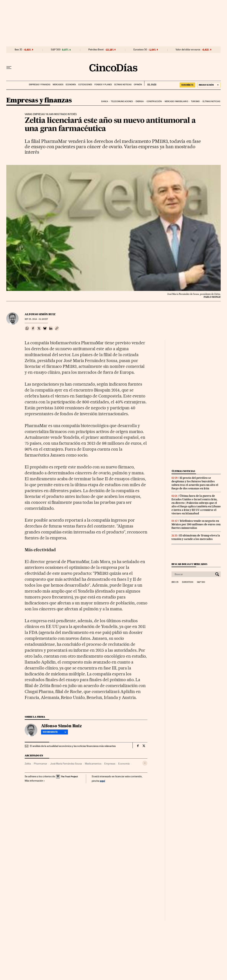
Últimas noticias (123, 85)
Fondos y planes (103, 85)
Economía (71, 85)
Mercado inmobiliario (176, 101)
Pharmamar (40, 764)
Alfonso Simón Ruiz (40, 314)
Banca (105, 101)
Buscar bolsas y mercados (189, 564)
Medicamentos (93, 764)
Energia (140, 101)
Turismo (195, 101)
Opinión (138, 85)
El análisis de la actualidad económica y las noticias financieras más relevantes (73, 746)
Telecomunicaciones (122, 101)
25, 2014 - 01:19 (36, 319)
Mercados (58, 85)
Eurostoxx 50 (140, 50)
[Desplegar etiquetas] (145, 763)
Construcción (154, 101)
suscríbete (187, 85)
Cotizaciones (85, 85)
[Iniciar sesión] (209, 85)
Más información (35, 781)
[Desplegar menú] (9, 68)
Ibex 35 (18, 50)
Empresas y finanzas (40, 85)
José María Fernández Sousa (66, 764)
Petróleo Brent (96, 50)
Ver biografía (54, 732)
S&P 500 (56, 50)
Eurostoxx (188, 582)
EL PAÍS (150, 83)
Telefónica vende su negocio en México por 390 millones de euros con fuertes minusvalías (196, 524)
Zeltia (28, 764)
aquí (102, 781)
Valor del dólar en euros (188, 50)
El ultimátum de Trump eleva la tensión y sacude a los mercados (196, 537)
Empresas (110, 764)
